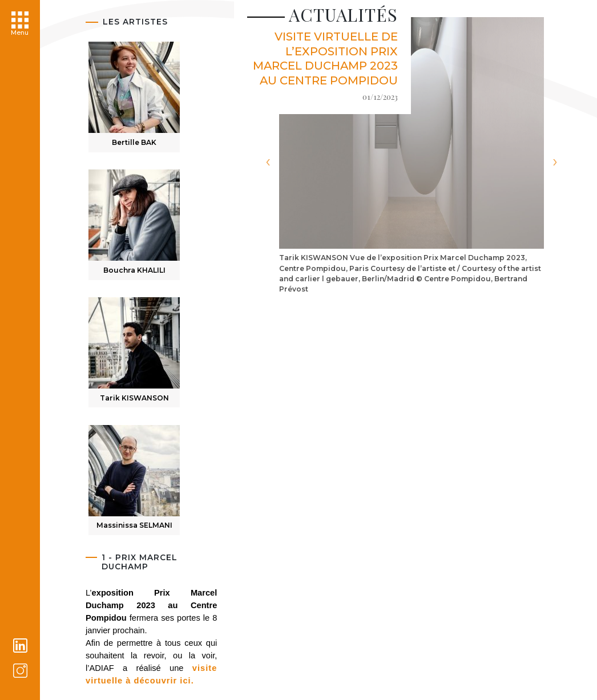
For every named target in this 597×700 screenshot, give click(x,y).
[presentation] (268, 162)
